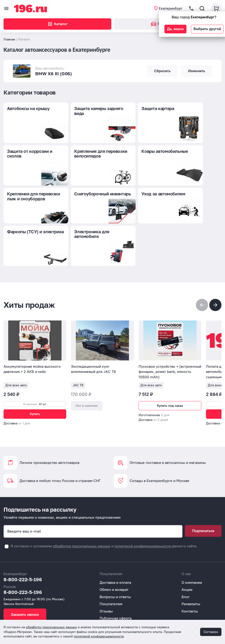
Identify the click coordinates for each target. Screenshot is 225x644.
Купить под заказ (170, 365)
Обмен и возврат (114, 574)
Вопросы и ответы (115, 581)
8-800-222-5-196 (23, 564)
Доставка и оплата (115, 567)
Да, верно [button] (175, 29)
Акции (187, 574)
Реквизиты (191, 588)
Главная (9, 39)
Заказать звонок (25, 599)
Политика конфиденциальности (127, 610)
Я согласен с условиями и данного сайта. (104, 531)
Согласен (211, 632)
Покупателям (111, 588)
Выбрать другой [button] (207, 29)
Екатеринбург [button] (171, 8)
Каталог (57, 24)
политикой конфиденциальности (143, 531)
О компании (192, 567)
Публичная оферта (116, 603)
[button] (215, 265)
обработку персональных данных (51, 627)
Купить (35, 374)
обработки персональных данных (82, 531)
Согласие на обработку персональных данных (139, 617)
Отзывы (106, 596)
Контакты (190, 596)
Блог (186, 581)
